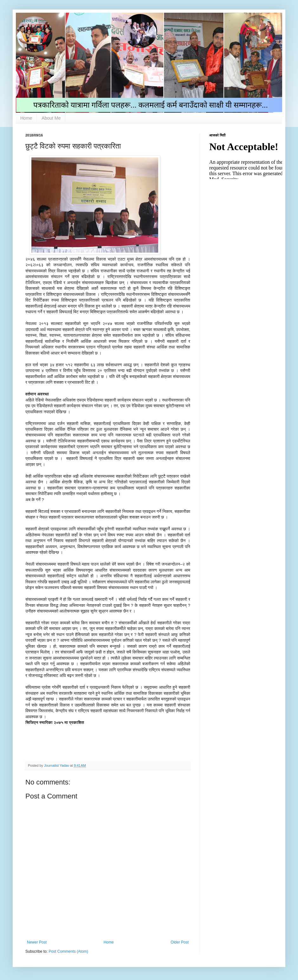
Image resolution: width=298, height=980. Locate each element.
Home (26, 118)
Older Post (180, 942)
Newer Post (37, 942)
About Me (51, 118)
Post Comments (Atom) (68, 951)
